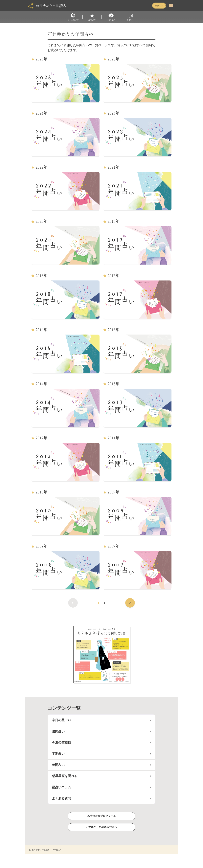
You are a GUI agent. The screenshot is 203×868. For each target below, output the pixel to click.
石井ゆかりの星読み (39, 850)
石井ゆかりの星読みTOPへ (101, 827)
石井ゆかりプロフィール (101, 816)
